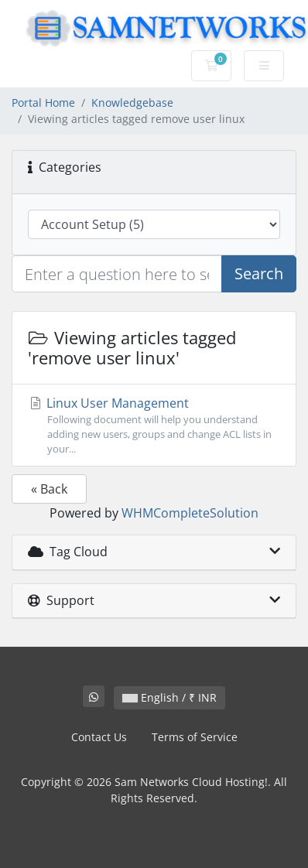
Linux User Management (154, 426)
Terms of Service (195, 737)
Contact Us (99, 737)
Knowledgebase (132, 103)
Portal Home (43, 103)
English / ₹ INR (169, 697)
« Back (49, 489)
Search (259, 273)
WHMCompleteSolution (190, 513)
